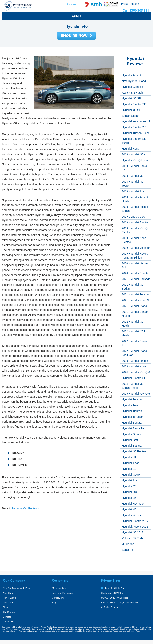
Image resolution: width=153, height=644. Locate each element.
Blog (54, 603)
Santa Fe (127, 550)
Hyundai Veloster (132, 515)
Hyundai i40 (129, 509)
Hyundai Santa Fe (133, 428)
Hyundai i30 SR (131, 98)
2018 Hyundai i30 (133, 176)
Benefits (7, 617)
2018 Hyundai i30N (134, 154)
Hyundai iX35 (130, 492)
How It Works (9, 598)
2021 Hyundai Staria (134, 306)
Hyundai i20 (129, 486)
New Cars (8, 593)
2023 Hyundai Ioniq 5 (135, 361)
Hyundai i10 (129, 469)
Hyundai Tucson (132, 399)
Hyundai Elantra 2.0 (134, 127)
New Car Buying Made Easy (17, 588)
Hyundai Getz (130, 440)
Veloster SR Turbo (133, 538)
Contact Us (8, 622)
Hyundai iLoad (131, 463)
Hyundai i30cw (131, 475)
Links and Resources (62, 593)
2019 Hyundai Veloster (136, 248)
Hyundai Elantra (132, 446)
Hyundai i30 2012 (133, 532)
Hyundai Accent (131, 75)
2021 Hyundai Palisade (136, 279)
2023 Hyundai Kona (134, 366)
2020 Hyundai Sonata (135, 273)
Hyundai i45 (129, 498)
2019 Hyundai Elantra (135, 222)
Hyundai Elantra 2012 (135, 521)
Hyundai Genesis (132, 87)
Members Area (59, 588)
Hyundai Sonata (132, 423)
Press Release (130, 4)
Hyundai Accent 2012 (135, 527)
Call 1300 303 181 (136, 10)
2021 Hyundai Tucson (135, 294)
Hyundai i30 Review (134, 451)
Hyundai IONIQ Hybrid (136, 160)
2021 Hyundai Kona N (135, 300)
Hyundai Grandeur (133, 434)
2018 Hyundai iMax (134, 191)
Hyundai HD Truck (133, 504)
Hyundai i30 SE (131, 110)
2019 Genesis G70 (133, 217)
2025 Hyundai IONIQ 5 (136, 394)
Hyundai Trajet (131, 405)
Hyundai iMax (130, 480)
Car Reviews (9, 612)
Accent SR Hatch (132, 93)
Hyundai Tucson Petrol (136, 121)
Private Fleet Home (18, 6)
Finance (7, 607)
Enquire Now (76, 36)
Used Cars (8, 603)
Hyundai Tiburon (132, 411)
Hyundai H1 (129, 457)
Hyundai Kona (130, 149)
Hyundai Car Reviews (26, 508)
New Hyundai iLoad (134, 81)
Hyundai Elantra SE (134, 104)
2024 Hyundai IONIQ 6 (136, 372)
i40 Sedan (128, 544)
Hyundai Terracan (133, 417)
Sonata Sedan (131, 116)
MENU (76, 16)
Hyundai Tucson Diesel (136, 133)
